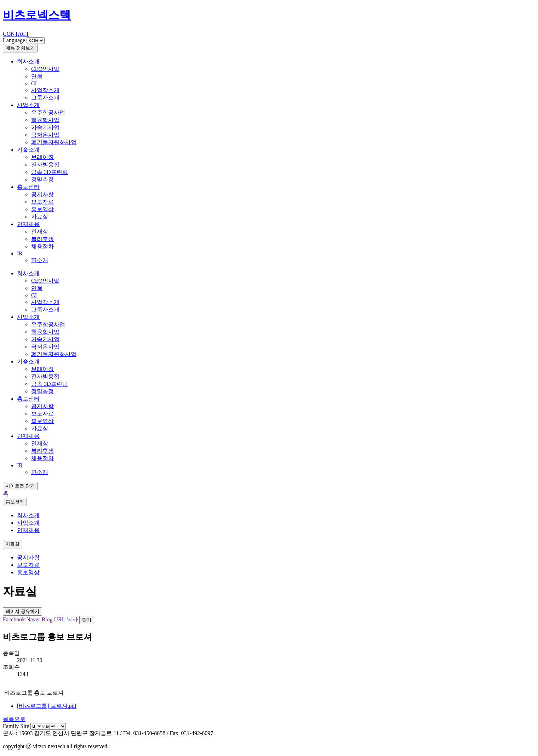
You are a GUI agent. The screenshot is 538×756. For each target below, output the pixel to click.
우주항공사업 (48, 112)
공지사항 (42, 194)
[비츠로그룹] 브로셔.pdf (47, 706)
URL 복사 (66, 619)
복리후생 (42, 239)
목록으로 (14, 719)
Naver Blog (39, 619)
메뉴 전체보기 (20, 48)
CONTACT (16, 34)
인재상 (40, 232)
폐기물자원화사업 (54, 142)
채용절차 (42, 246)
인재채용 (28, 224)
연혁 (37, 76)
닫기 (87, 620)
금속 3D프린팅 (50, 172)
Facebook (14, 619)
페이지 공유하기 (22, 611)
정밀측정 (42, 179)
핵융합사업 (45, 120)
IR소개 (40, 260)
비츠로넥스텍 (37, 15)
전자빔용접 (45, 165)
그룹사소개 (45, 98)
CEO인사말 (45, 69)
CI (34, 83)
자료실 (40, 217)
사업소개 (28, 105)
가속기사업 (45, 127)
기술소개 (28, 150)
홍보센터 (28, 187)
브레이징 (42, 157)
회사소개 (28, 61)
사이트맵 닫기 (20, 486)
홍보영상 (42, 209)
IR (20, 253)
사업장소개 (45, 90)
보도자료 (42, 202)
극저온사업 (45, 135)
